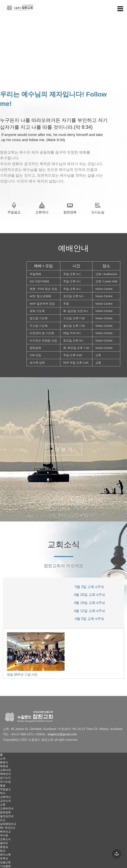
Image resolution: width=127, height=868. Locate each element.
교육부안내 (7, 808)
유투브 (4, 858)
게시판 (4, 835)
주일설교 (14, 212)
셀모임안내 (7, 816)
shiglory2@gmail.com (62, 734)
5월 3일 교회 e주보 (89, 587)
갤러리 (4, 843)
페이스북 (5, 855)
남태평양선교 (8, 824)
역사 (3, 793)
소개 (3, 758)
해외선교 (5, 831)
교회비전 (5, 770)
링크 (3, 851)
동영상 (4, 847)
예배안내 (5, 774)
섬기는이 (5, 778)
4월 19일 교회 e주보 (89, 603)
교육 (3, 805)
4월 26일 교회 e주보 (89, 595)
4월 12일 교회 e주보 (89, 611)
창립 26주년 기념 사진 (22, 675)
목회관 (4, 766)
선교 (3, 820)
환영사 (4, 762)
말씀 (3, 785)
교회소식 (5, 839)
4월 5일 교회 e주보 (89, 619)
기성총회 (5, 866)
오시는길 (98, 212)
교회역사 (42, 212)
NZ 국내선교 (8, 828)
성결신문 (5, 862)
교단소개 (5, 801)
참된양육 (70, 212)
